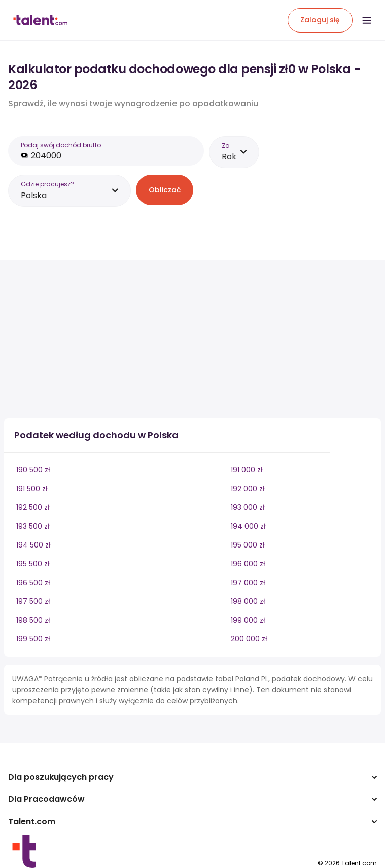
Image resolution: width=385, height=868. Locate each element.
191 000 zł (247, 470)
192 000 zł (248, 489)
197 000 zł (248, 583)
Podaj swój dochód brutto (61, 145)
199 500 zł (33, 639)
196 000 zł (248, 564)
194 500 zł (33, 545)
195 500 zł (33, 564)
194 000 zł (248, 526)
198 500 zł (33, 620)
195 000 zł (248, 545)
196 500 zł (33, 583)
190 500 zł (33, 470)
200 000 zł (249, 639)
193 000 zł (248, 507)
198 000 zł (248, 601)
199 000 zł (248, 620)
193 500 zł (33, 526)
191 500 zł (32, 489)
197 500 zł (33, 601)
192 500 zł (33, 507)
